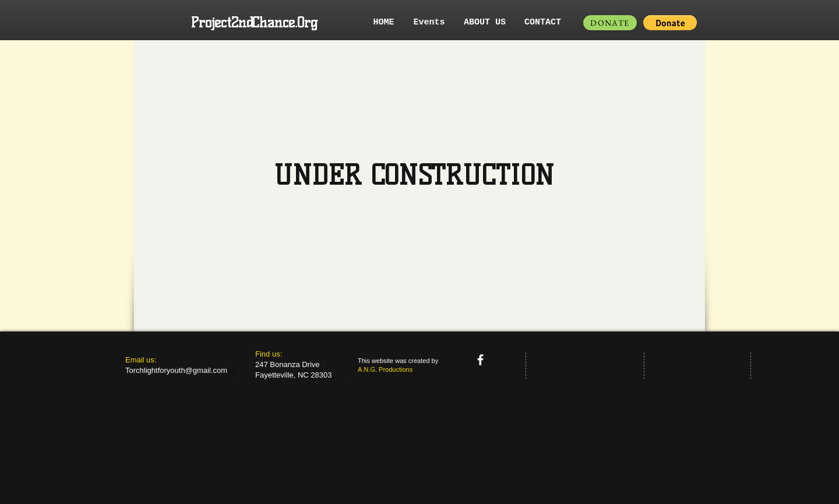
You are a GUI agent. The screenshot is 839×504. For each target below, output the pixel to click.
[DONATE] (610, 23)
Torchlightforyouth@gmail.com (176, 370)
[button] (670, 23)
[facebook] (480, 360)
